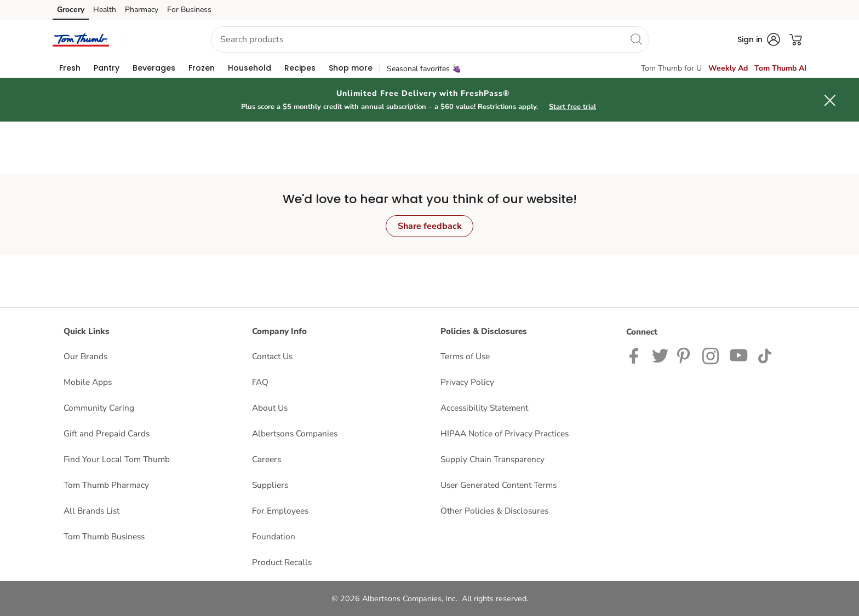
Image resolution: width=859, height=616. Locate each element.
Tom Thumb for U (671, 68)
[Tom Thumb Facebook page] (636, 355)
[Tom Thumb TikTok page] (764, 355)
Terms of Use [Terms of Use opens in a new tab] (465, 356)
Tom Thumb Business (104, 536)
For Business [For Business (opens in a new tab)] (189, 10)
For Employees (280, 511)
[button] (156, 40)
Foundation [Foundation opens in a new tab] (274, 536)
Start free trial (572, 107)
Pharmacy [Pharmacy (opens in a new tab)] (142, 10)
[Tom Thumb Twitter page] (660, 355)
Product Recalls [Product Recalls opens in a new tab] (282, 562)
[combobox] (430, 39)
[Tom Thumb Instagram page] (711, 355)
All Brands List (91, 511)
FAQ (260, 382)
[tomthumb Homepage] (81, 39)
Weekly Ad (728, 68)
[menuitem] (70, 68)
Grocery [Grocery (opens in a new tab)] (71, 10)
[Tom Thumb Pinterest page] (685, 355)
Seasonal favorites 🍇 (424, 69)
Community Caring (99, 408)
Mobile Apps (88, 382)
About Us (270, 408)
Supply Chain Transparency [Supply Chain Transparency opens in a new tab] (493, 459)
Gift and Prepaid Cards (107, 433)
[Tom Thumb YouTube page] (739, 355)
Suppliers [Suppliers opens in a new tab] (270, 485)
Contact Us (272, 356)
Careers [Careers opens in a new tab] (267, 459)
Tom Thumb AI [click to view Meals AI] (780, 68)
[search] (636, 39)
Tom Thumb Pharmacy (106, 485)
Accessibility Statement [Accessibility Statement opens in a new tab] (484, 408)
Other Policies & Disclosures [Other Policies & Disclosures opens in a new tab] (494, 511)
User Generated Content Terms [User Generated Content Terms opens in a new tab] (499, 485)
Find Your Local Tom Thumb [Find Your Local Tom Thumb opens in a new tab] (117, 459)
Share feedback (430, 226)
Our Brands (85, 356)
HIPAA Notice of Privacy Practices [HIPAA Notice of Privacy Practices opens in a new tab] (505, 433)
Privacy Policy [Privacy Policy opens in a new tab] (467, 382)
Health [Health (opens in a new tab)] (105, 10)
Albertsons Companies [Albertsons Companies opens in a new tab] (295, 433)
